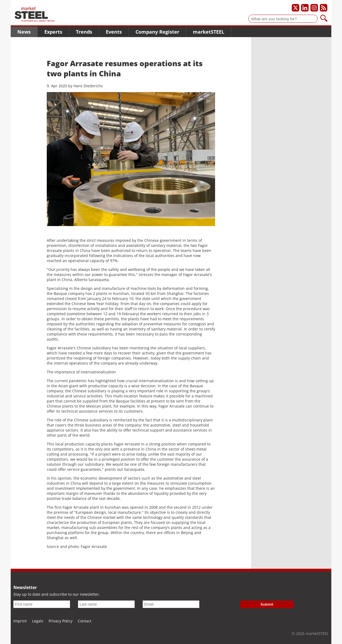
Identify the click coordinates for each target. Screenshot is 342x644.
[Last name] (106, 604)
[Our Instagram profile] (314, 8)
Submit (267, 604)
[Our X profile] (296, 8)
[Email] (171, 604)
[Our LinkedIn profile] (305, 8)
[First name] (42, 604)
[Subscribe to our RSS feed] (324, 8)
